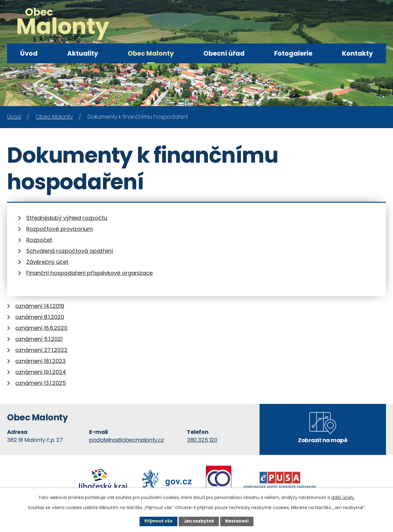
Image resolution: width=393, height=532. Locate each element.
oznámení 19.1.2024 (41, 372)
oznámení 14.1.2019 (40, 306)
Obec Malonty (151, 53)
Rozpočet (39, 240)
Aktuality (83, 53)
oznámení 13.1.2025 (41, 383)
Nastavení (238, 521)
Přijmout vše (157, 521)
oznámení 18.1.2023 (40, 361)
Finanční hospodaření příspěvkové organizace (89, 273)
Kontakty (357, 53)
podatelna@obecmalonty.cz (126, 440)
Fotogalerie (293, 53)
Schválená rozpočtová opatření (70, 251)
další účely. (343, 497)
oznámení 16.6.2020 (41, 328)
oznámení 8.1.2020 (40, 317)
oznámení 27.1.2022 (41, 350)
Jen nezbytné (199, 521)
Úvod (29, 53)
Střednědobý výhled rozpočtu (67, 218)
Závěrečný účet (47, 262)
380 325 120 (202, 440)
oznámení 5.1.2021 (39, 339)
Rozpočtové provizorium (60, 229)
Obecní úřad (224, 53)
